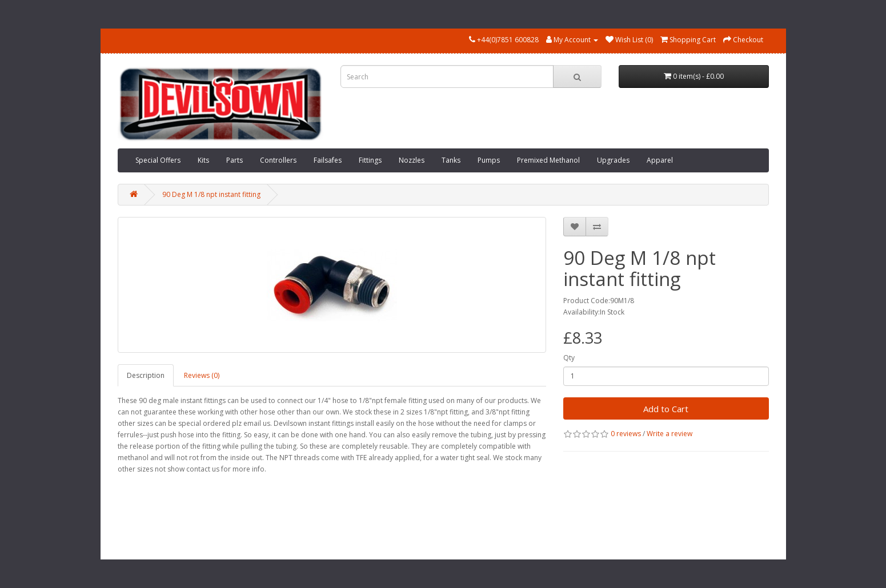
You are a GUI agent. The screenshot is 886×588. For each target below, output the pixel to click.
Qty (569, 358)
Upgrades (613, 160)
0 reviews (626, 434)
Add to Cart (666, 409)
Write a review (669, 434)
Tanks (451, 160)
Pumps (489, 160)
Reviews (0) (202, 375)
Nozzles (412, 160)
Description (146, 375)
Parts (234, 160)
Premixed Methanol (548, 160)
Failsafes (328, 160)
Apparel (660, 160)
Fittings (370, 160)
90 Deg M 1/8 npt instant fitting (211, 194)
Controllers (278, 160)
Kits (203, 160)
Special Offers (158, 160)
